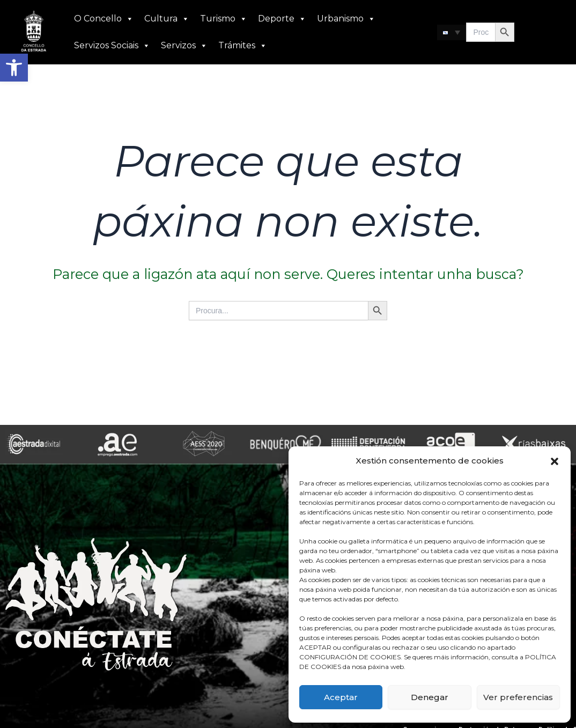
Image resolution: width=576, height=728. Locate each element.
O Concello (104, 19)
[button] (14, 68)
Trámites (243, 46)
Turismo (224, 19)
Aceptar (341, 697)
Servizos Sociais (112, 46)
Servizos (184, 46)
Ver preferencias (518, 697)
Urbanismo (346, 19)
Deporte (282, 19)
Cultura (167, 19)
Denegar (430, 697)
